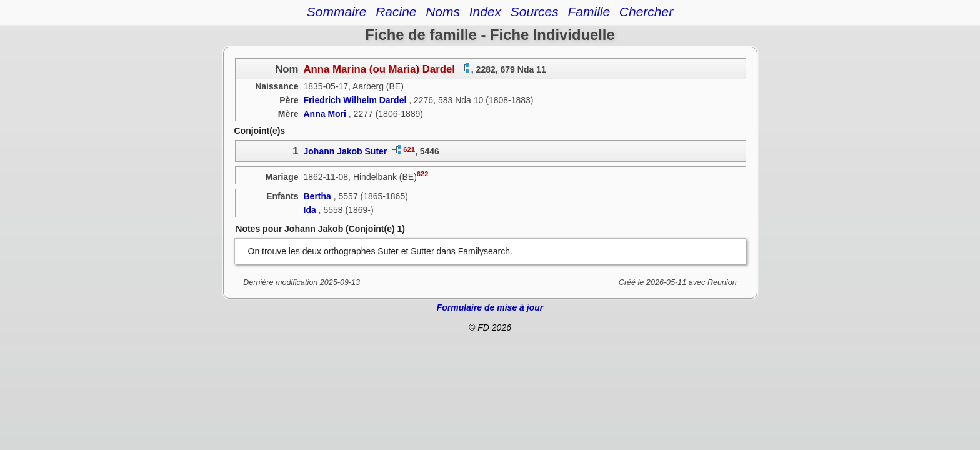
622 (423, 174)
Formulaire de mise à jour (490, 307)
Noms (443, 12)
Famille (589, 12)
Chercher (646, 12)
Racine (396, 12)
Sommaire (337, 12)
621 (409, 149)
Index (485, 12)
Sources (535, 12)
